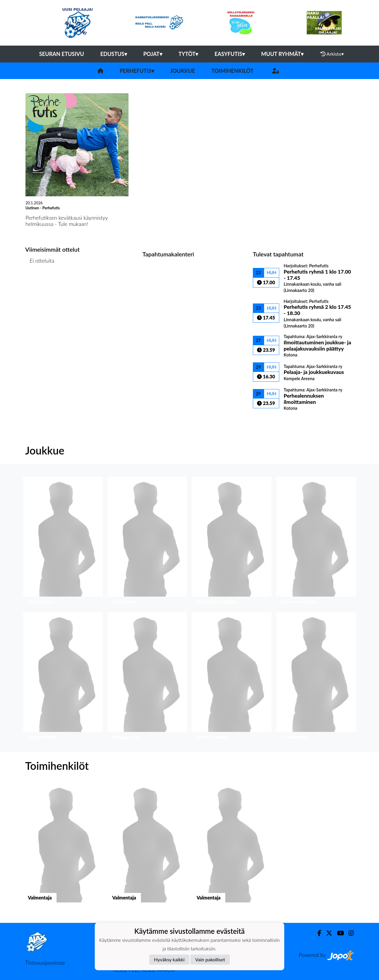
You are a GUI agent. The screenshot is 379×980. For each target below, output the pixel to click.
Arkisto (332, 54)
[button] (63, 542)
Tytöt (188, 54)
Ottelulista (40, 283)
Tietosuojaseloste (45, 963)
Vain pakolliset (210, 959)
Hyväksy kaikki (169, 959)
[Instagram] (349, 933)
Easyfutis (230, 54)
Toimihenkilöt (232, 71)
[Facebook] (317, 933)
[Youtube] (338, 933)
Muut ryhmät (282, 54)
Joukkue (183, 71)
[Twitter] (327, 933)
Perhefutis (137, 71)
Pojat (153, 54)
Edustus (114, 54)
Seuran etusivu (62, 54)
